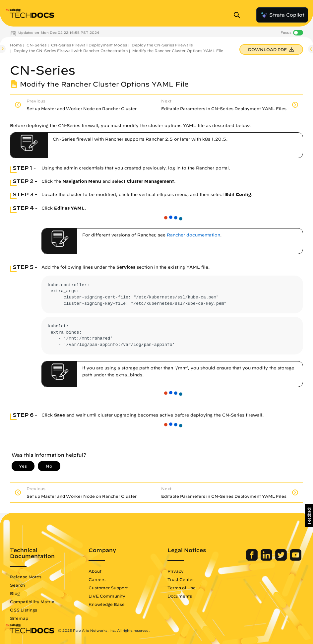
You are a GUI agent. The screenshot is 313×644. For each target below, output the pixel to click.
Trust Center (181, 579)
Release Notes (26, 577)
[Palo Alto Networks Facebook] (252, 559)
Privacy (176, 571)
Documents (180, 596)
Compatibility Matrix (32, 602)
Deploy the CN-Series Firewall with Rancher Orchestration (71, 51)
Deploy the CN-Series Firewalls (162, 45)
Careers (97, 579)
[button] (309, 515)
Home (16, 45)
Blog (15, 593)
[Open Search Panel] (239, 15)
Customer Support (108, 588)
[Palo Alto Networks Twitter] (282, 559)
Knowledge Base (107, 604)
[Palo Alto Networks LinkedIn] (267, 559)
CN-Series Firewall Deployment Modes (89, 45)
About (95, 571)
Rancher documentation (193, 235)
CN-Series (36, 45)
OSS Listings (24, 610)
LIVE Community (107, 596)
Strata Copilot (282, 15)
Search (17, 585)
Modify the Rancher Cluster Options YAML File (178, 51)
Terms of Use (182, 588)
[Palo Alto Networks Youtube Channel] (296, 559)
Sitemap (19, 618)
